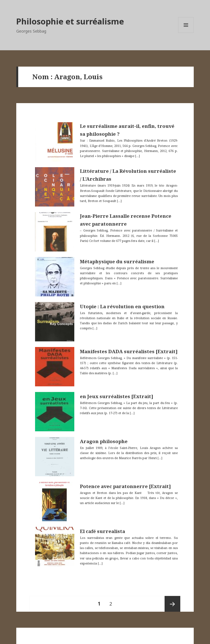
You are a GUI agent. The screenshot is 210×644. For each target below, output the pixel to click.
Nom (41, 77)
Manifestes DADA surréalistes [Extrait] (129, 351)
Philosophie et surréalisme (70, 21)
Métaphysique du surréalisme (117, 261)
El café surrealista (102, 531)
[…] (137, 156)
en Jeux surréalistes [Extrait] (116, 396)
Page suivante (172, 604)
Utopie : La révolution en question (122, 306)
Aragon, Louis (78, 77)
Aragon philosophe (104, 441)
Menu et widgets (186, 33)
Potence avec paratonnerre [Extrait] (125, 486)
